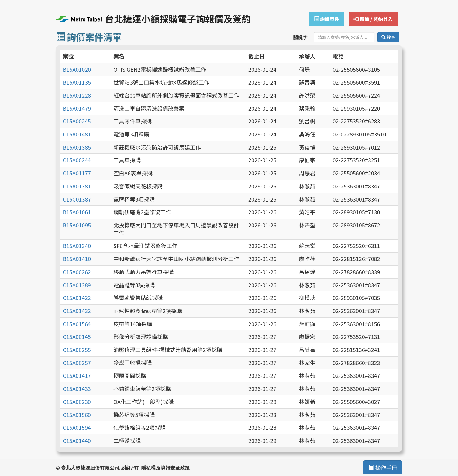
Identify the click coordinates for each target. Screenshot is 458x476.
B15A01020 (77, 69)
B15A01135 (77, 82)
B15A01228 (77, 95)
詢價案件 (327, 19)
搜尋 (388, 37)
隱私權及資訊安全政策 (165, 467)
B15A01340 (77, 246)
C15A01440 (77, 440)
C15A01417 (77, 375)
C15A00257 (77, 363)
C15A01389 (77, 285)
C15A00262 (77, 272)
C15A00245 (77, 121)
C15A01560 (77, 415)
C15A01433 (77, 388)
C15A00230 (77, 402)
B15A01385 (77, 147)
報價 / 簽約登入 (373, 19)
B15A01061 (77, 212)
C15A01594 (77, 427)
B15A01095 (77, 225)
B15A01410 (77, 259)
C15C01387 (77, 199)
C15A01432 (77, 311)
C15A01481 (77, 134)
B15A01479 (77, 108)
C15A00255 (77, 350)
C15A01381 (77, 186)
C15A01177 (77, 173)
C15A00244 (77, 160)
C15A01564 (77, 324)
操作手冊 (383, 467)
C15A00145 (77, 336)
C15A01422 (77, 298)
